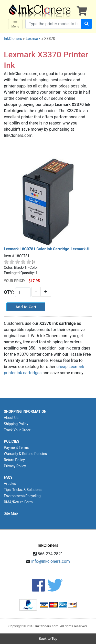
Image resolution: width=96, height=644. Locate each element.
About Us (11, 418)
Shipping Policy (16, 424)
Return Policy (14, 460)
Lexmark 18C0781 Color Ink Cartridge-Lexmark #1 (47, 249)
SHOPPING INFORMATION (25, 412)
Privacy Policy (15, 466)
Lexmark (33, 39)
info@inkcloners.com (51, 561)
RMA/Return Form (18, 502)
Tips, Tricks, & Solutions (23, 490)
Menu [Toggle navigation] (15, 24)
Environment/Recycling (22, 496)
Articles (10, 484)
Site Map (11, 513)
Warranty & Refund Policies (25, 454)
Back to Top (48, 639)
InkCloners (13, 39)
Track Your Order (17, 430)
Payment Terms (16, 448)
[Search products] (53, 24)
